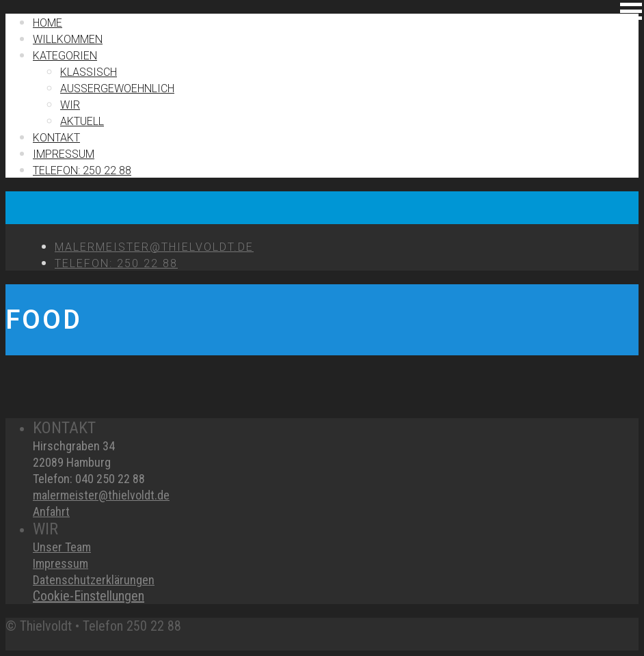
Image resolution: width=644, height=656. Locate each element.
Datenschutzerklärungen (94, 580)
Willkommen (68, 39)
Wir (70, 105)
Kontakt (56, 138)
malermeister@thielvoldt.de (101, 495)
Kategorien (65, 56)
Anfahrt (51, 511)
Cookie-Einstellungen (89, 596)
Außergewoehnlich (117, 88)
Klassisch (89, 72)
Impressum (61, 563)
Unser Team (62, 547)
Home (48, 23)
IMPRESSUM (64, 154)
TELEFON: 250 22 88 (82, 170)
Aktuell (82, 121)
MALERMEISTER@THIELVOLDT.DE (154, 247)
